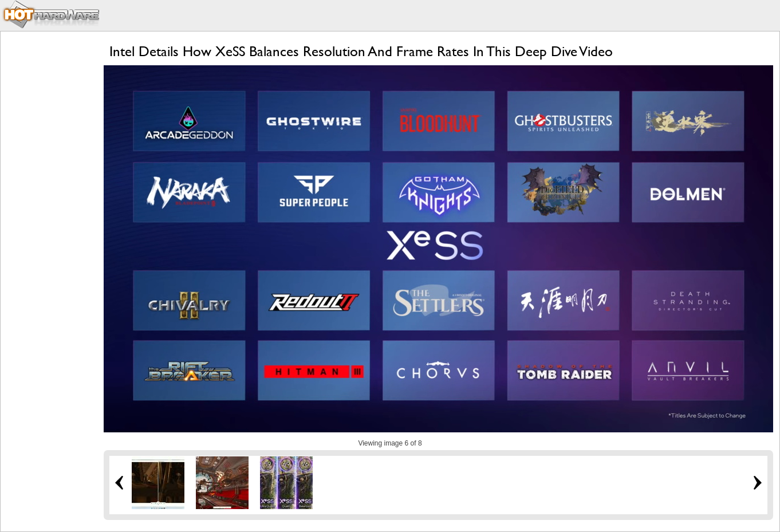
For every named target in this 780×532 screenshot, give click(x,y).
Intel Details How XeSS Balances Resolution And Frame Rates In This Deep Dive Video (361, 51)
